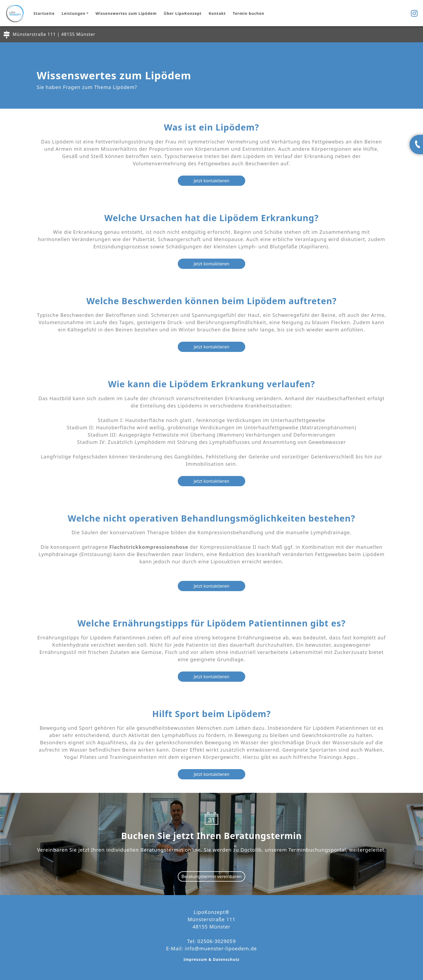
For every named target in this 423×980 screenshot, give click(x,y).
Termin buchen (249, 13)
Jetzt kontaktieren (211, 181)
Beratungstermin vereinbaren (212, 876)
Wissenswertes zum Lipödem (126, 13)
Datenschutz (226, 959)
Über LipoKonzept (183, 13)
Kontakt (217, 13)
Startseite (44, 13)
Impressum (196, 959)
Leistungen (74, 13)
